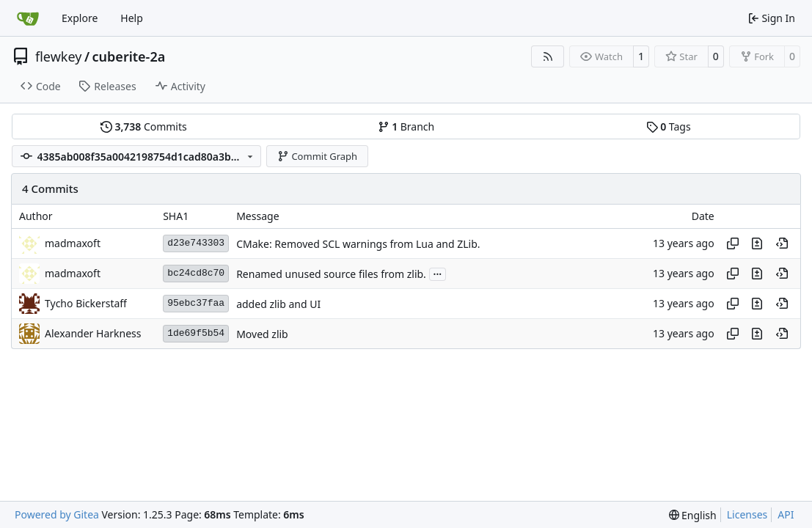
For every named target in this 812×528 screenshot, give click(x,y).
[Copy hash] (733, 243)
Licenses (747, 514)
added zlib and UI (278, 304)
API (786, 514)
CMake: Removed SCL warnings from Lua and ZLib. (358, 244)
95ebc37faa (196, 303)
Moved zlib (262, 334)
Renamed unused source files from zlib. (331, 274)
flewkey (58, 56)
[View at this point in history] (782, 243)
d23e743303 (196, 243)
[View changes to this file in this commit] (757, 243)
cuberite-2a (129, 56)
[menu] (693, 515)
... (438, 273)
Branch (406, 126)
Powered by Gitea (57, 514)
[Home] (28, 18)
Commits (144, 126)
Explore (80, 18)
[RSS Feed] (548, 56)
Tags (669, 126)
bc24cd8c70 (196, 273)
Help (132, 18)
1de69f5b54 (196, 333)
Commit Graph (317, 156)
